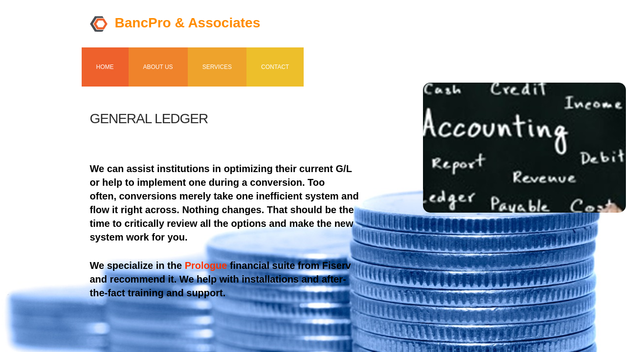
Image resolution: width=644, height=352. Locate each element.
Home (105, 67)
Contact (275, 67)
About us (158, 67)
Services (217, 67)
